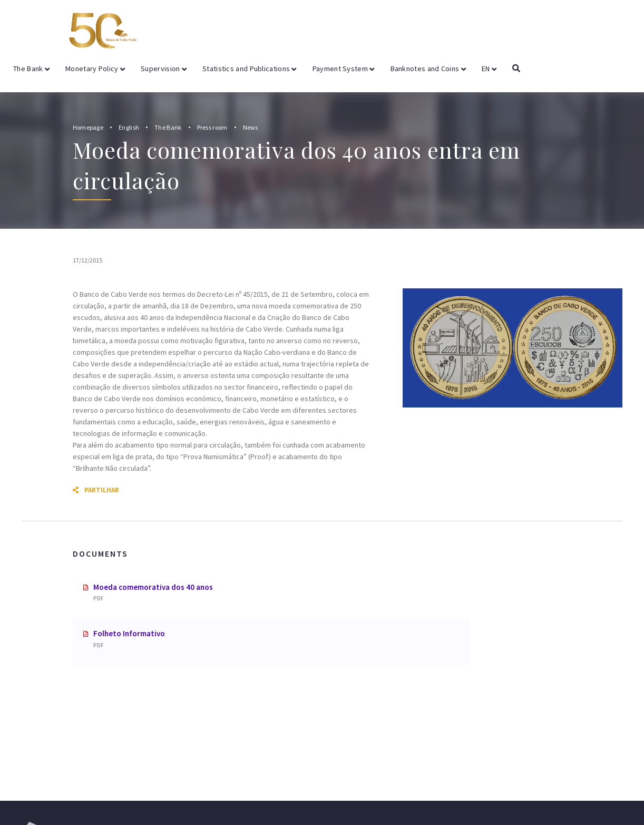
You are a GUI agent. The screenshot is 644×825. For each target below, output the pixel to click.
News (251, 127)
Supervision (164, 69)
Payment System (344, 69)
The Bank (31, 69)
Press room (212, 127)
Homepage (88, 127)
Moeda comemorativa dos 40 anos (153, 587)
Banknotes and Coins (428, 69)
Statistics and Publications (250, 69)
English (129, 127)
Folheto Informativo (129, 633)
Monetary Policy (95, 69)
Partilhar (96, 490)
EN (489, 69)
